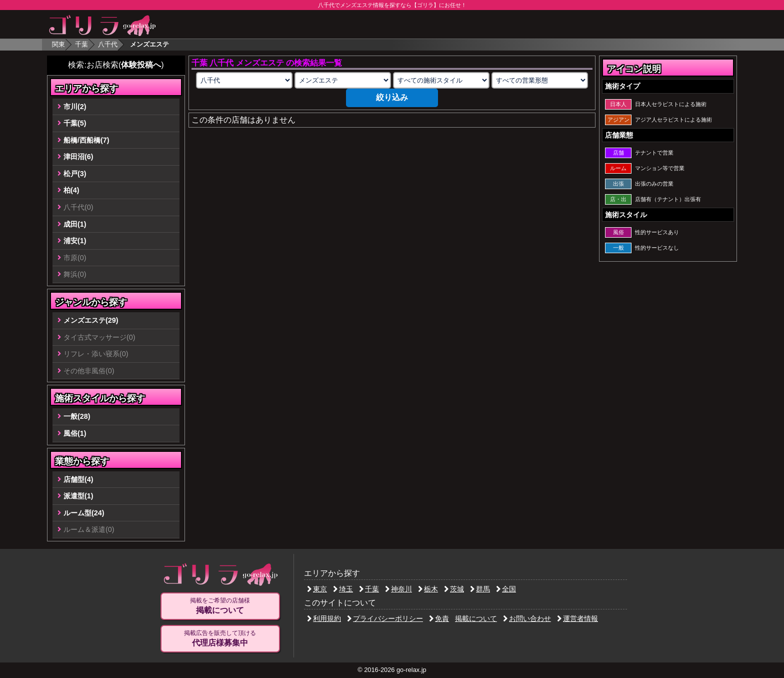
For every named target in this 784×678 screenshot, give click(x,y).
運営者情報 (577, 618)
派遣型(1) (78, 496)
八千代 (108, 44)
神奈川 (398, 589)
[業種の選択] (342, 80)
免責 (439, 618)
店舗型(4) (78, 479)
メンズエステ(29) (91, 320)
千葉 (81, 44)
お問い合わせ (527, 618)
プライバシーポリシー (385, 618)
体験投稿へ (141, 65)
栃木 (428, 589)
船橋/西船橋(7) (86, 140)
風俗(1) (75, 433)
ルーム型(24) (84, 513)
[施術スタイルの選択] (441, 80)
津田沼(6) (78, 157)
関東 (58, 44)
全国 (506, 589)
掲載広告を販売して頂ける (220, 638)
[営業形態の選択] (539, 80)
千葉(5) (75, 123)
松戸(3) (75, 174)
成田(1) (75, 224)
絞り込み (392, 97)
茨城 (454, 589)
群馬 (480, 589)
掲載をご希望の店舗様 (220, 606)
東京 (317, 589)
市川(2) (75, 107)
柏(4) (71, 190)
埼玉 (343, 589)
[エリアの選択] (244, 80)
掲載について (476, 618)
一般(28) (77, 416)
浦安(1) (75, 241)
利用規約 (324, 618)
